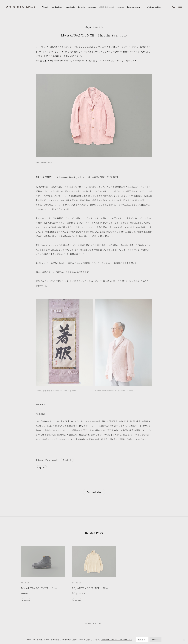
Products (70, 7)
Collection (57, 7)
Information (134, 7)
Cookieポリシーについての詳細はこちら (117, 640)
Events (82, 7)
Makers (92, 7)
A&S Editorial (107, 7)
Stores (121, 7)
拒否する (155, 640)
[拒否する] (184, 640)
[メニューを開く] (180, 7)
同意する (142, 640)
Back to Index (94, 492)
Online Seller (154, 7)
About (45, 7)
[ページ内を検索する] (174, 7)
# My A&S (41, 467)
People (88, 27)
